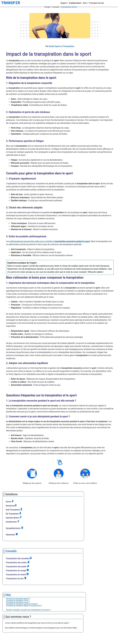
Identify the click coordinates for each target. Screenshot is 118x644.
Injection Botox (14, 517)
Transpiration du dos (16, 578)
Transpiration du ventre (17, 574)
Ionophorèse (13, 521)
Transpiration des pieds (17, 566)
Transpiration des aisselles (19, 558)
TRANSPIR (11, 3)
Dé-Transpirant (14, 513)
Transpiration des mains (18, 562)
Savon (10, 501)
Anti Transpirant (14, 509)
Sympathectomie (15, 528)
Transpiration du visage (17, 570)
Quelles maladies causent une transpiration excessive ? (29, 610)
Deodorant (12, 505)
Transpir (47, 7)
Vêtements (12, 534)
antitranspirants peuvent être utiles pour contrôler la (50, 241)
